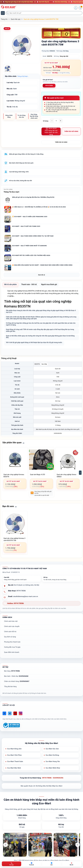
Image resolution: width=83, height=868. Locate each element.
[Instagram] (21, 713)
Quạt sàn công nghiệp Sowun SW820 (67, 476)
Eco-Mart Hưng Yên (53, 762)
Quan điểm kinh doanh (12, 652)
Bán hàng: (12, 671)
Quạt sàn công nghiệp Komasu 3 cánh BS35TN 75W (14, 539)
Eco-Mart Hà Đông (52, 755)
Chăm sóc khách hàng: (17, 681)
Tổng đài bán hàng (10, 687)
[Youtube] (15, 713)
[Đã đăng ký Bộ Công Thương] (11, 725)
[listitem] (15, 845)
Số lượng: (46, 121)
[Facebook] (4, 713)
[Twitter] (10, 713)
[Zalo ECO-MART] (51, 864)
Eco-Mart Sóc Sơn (52, 749)
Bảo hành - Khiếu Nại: (16, 676)
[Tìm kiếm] (8, 13)
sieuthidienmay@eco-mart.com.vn (26, 596)
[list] (42, 845)
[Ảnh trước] (6, 845)
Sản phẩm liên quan (12, 443)
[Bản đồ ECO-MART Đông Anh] (71, 864)
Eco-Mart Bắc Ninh (14, 768)
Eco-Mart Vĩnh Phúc (15, 755)
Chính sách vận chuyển (12, 626)
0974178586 (49, 86)
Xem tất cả (41, 275)
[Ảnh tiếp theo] (78, 845)
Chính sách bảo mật (11, 621)
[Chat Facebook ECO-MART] (32, 864)
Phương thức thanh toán (12, 642)
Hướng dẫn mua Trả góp (12, 647)
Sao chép (44, 364)
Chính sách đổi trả (10, 632)
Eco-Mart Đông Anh (14, 749)
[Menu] (3, 13)
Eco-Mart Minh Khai (53, 768)
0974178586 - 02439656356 (53, 778)
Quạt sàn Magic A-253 (38, 475)
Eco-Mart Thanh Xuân (15, 762)
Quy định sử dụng (10, 637)
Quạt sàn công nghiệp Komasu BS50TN (14, 476)
